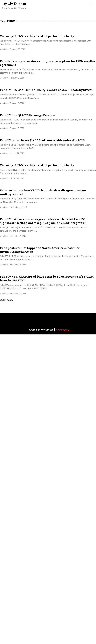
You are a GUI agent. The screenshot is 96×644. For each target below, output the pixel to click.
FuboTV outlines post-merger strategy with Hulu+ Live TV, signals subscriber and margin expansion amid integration (43, 221)
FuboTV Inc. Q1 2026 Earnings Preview (28, 115)
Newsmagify (62, 330)
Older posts (6, 300)
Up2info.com (14, 4)
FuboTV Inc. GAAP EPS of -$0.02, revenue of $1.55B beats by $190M (46, 90)
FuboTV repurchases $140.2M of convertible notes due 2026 (42, 140)
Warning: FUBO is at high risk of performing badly (37, 36)
